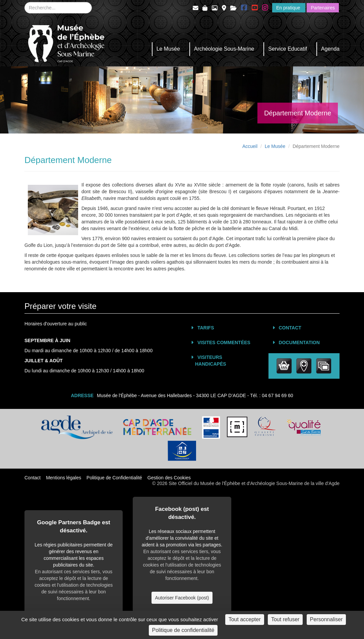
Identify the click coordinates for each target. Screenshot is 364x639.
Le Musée (168, 49)
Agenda (330, 49)
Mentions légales (64, 478)
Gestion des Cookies (169, 478)
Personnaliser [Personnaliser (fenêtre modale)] (326, 619)
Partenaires (323, 8)
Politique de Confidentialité (114, 478)
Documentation (299, 342)
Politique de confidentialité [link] (183, 630)
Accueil (250, 146)
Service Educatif (288, 49)
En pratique (289, 8)
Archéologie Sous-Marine (224, 49)
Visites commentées (224, 342)
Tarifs (206, 328)
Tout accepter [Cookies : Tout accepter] (245, 619)
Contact (290, 328)
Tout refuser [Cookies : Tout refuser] (285, 619)
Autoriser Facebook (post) (182, 598)
